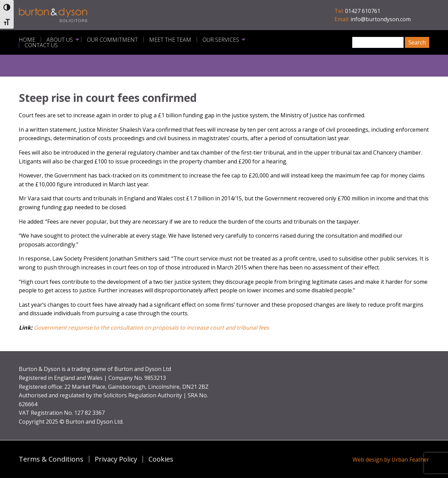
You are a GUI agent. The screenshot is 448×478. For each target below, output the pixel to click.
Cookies (161, 459)
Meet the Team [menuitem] (170, 40)
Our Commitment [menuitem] (112, 40)
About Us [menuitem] (60, 40)
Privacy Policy (116, 459)
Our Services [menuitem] (221, 40)
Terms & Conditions (51, 459)
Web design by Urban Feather (391, 460)
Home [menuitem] (27, 40)
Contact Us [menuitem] (41, 45)
